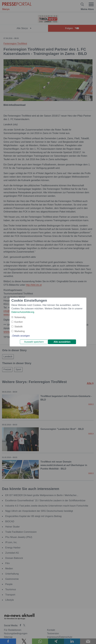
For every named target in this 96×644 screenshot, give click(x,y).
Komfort (19, 322)
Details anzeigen (21, 336)
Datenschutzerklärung (23, 312)
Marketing (20, 331)
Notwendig (20, 317)
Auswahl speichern (34, 342)
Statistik (19, 327)
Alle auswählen (62, 342)
